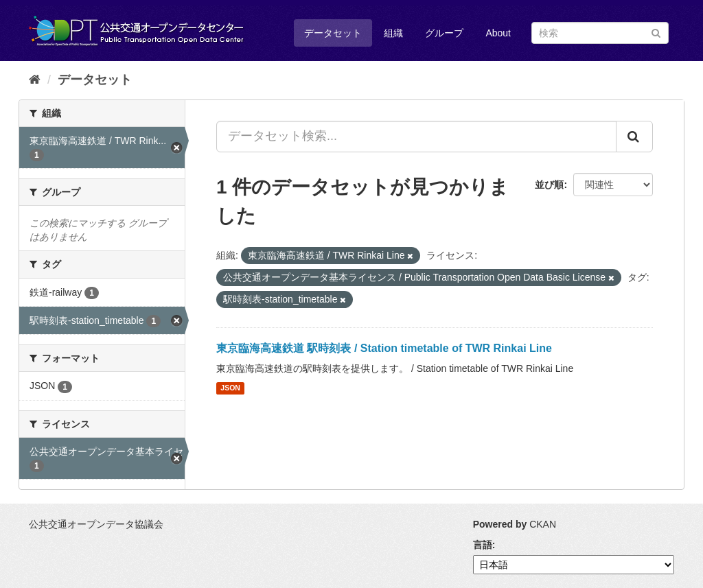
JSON (230, 388)
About (498, 33)
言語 (483, 545)
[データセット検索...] (416, 137)
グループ (444, 33)
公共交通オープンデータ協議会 (96, 524)
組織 (393, 33)
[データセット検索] (600, 33)
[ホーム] (35, 80)
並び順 (549, 185)
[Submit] (656, 32)
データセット (333, 33)
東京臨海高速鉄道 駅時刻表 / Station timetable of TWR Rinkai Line (384, 348)
